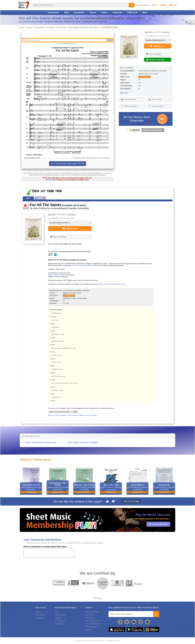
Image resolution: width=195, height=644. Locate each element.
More (145, 12)
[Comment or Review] (49, 553)
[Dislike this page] (113, 502)
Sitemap (88, 630)
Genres (93, 12)
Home (22, 27)
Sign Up (163, 5)
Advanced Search (142, 5)
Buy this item (51, 180)
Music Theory (90, 618)
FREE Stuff (132, 12)
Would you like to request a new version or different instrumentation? (73, 415)
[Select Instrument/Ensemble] (60, 412)
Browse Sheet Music (92, 612)
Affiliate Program (60, 615)
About (57, 612)
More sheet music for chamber (83, 443)
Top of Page (97, 598)
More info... (125, 93)
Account (38, 612)
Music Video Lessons (92, 621)
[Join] (156, 614)
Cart (173, 5)
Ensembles (79, 12)
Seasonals (117, 12)
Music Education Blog (93, 624)
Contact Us (58, 618)
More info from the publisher (82, 265)
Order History (40, 615)
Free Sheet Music (91, 627)
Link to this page (131, 501)
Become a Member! (158, 524)
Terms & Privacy (60, 621)
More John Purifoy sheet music (41, 443)
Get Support (40, 618)
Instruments (53, 12)
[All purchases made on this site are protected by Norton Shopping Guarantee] (146, 132)
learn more (120, 284)
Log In (154, 5)
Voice (67, 12)
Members (166, 32)
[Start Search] (132, 5)
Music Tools (89, 615)
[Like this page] (107, 502)
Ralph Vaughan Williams (57, 275)
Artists (104, 12)
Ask (110, 40)
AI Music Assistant (109, 284)
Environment (59, 624)
